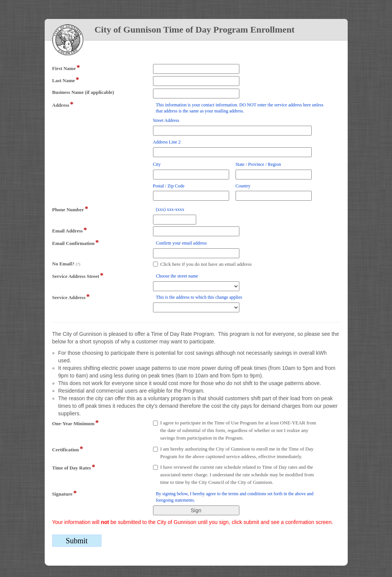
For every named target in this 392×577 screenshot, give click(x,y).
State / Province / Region (258, 164)
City (157, 164)
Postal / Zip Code (169, 186)
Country (243, 186)
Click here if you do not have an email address (206, 264)
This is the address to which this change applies (199, 297)
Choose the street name (177, 276)
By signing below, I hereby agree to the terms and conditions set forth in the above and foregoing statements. (235, 497)
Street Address (166, 120)
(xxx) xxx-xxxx (170, 209)
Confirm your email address (181, 243)
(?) (78, 264)
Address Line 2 (167, 142)
